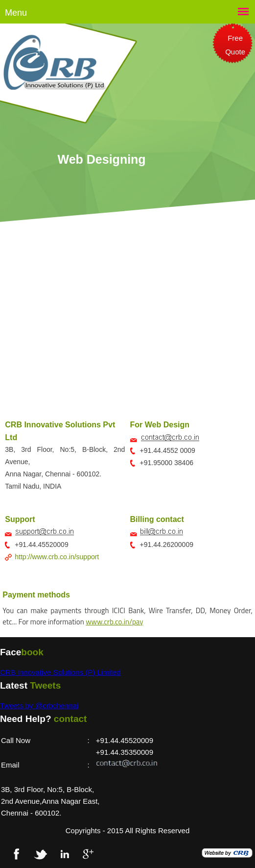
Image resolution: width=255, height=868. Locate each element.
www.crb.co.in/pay (114, 622)
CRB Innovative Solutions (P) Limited (60, 672)
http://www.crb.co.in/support (57, 557)
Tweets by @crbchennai (39, 706)
